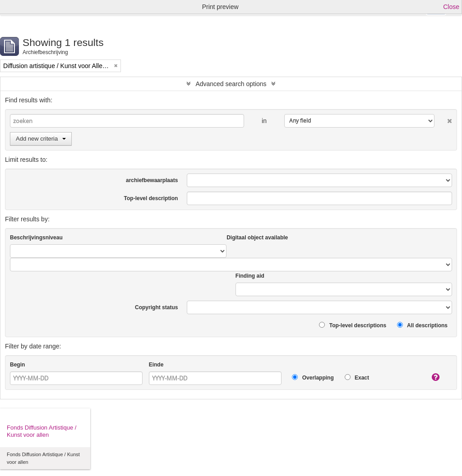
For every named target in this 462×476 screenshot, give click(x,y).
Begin (17, 365)
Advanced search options (231, 84)
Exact (357, 378)
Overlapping (313, 378)
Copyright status (156, 307)
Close (451, 7)
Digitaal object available (257, 238)
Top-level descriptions (353, 325)
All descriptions (422, 325)
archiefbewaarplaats (152, 180)
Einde (156, 365)
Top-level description (151, 198)
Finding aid (250, 276)
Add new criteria (41, 139)
